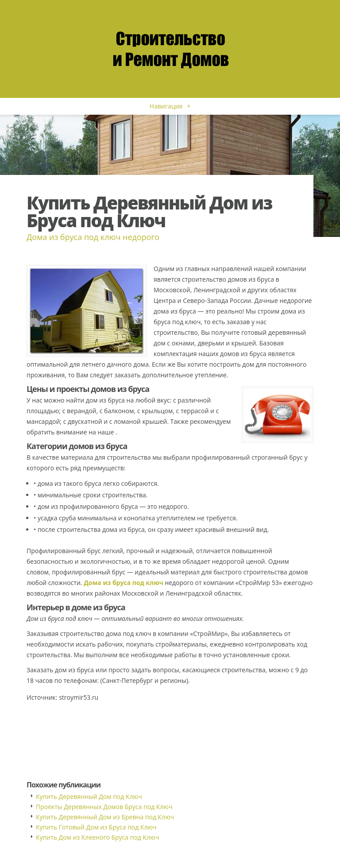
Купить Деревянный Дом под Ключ (89, 796)
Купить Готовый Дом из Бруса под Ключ (96, 827)
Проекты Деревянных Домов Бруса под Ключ (104, 807)
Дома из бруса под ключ (123, 583)
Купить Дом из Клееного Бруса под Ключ (97, 837)
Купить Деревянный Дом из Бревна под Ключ (105, 817)
